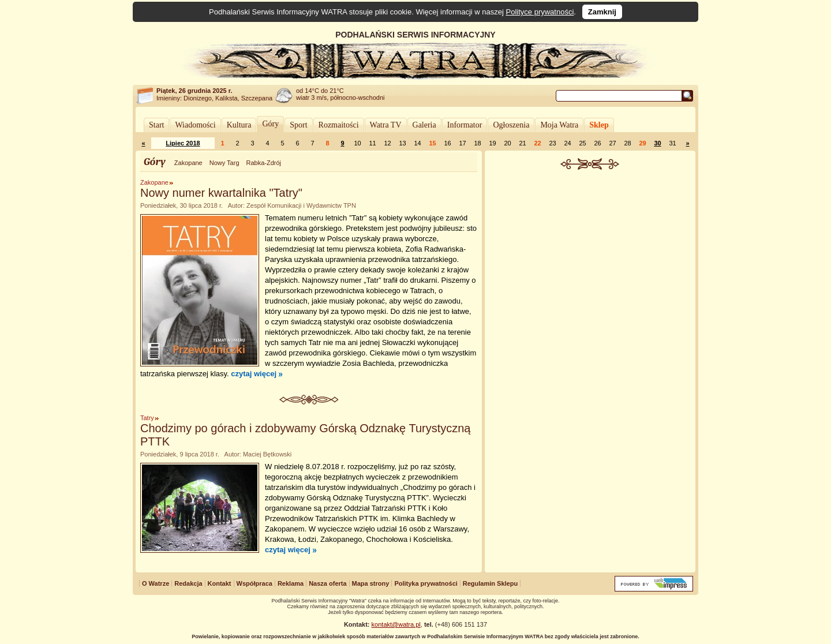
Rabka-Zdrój (264, 163)
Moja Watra (559, 125)
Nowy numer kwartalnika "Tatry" (221, 193)
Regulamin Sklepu (490, 583)
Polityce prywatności (540, 12)
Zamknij (602, 12)
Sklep (599, 125)
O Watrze (156, 583)
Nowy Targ (224, 163)
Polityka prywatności (426, 583)
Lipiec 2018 (183, 143)
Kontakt (220, 583)
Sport (298, 125)
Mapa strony (371, 583)
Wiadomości (195, 125)
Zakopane (188, 163)
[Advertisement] (590, 256)
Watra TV (386, 125)
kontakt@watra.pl (396, 624)
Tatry (147, 418)
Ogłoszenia (511, 125)
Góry (270, 124)
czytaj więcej (254, 374)
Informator (465, 125)
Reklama (291, 583)
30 (657, 143)
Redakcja (188, 583)
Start (156, 125)
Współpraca (254, 583)
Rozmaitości (339, 125)
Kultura (239, 125)
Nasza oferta (327, 583)
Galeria (424, 125)
